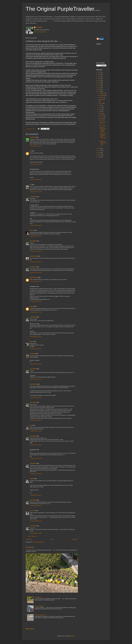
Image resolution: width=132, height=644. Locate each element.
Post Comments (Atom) (38, 542)
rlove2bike (32, 354)
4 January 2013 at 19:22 (36, 146)
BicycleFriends (34, 277)
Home (52, 539)
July (100, 105)
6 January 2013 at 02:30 (36, 364)
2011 (99, 151)
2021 (99, 74)
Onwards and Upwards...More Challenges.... (103, 136)
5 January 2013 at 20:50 (36, 312)
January (101, 118)
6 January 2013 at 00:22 (36, 349)
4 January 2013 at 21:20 (36, 180)
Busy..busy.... (102, 120)
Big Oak (32, 479)
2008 (99, 157)
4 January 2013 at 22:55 (36, 225)
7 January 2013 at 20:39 (36, 474)
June (101, 107)
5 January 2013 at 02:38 (36, 236)
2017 (99, 83)
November (102, 95)
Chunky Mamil (34, 256)
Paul (31, 425)
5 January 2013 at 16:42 (36, 262)
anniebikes (33, 137)
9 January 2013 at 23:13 (36, 521)
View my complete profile (40, 32)
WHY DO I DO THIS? (40, 615)
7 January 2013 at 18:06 (36, 431)
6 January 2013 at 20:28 (36, 397)
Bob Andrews (33, 384)
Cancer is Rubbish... (40, 606)
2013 (99, 91)
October (101, 98)
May (100, 110)
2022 (99, 72)
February (102, 116)
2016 (99, 85)
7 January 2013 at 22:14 (36, 495)
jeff (31, 185)
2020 (99, 76)
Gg (31, 151)
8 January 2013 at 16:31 (36, 506)
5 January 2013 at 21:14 (36, 337)
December (102, 93)
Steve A (32, 230)
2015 (99, 87)
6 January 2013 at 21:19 (36, 420)
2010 (99, 153)
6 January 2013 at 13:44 (36, 379)
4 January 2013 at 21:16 (36, 164)
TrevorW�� (39, 27)
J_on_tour (32, 511)
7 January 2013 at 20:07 (36, 458)
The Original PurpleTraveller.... (63, 9)
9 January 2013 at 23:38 (36, 533)
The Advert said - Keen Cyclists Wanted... (102, 130)
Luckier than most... (102, 123)
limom (31, 341)
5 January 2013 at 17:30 (36, 273)
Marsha (32, 306)
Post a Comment (32, 536)
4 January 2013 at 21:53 (36, 192)
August (101, 103)
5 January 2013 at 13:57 (36, 251)
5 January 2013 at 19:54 (36, 282)
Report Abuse (30, 629)
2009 (99, 155)
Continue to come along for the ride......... (103, 143)
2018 (99, 81)
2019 (99, 79)
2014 (99, 89)
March (101, 114)
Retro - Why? (102, 126)
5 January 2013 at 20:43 (36, 301)
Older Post (75, 539)
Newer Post (29, 539)
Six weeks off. (30, 547)
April (101, 112)
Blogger (73, 636)
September (102, 100)
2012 (99, 148)
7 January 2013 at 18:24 (36, 445)
